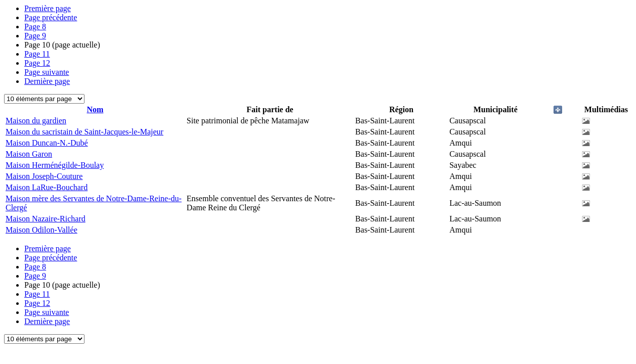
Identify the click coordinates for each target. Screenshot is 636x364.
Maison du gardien (36, 121)
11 (37, 54)
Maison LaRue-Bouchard (47, 187)
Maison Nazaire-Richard (46, 219)
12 (37, 63)
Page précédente (51, 17)
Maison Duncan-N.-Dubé (47, 143)
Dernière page (47, 81)
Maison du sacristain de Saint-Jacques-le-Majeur (84, 132)
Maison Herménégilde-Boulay (55, 165)
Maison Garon (29, 154)
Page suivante (47, 72)
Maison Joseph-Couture (44, 176)
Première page (48, 8)
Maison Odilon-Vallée (41, 230)
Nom (95, 109)
